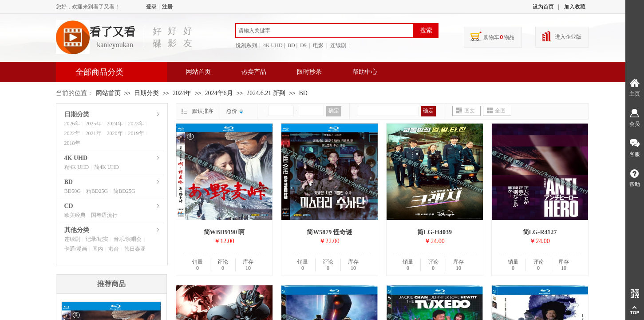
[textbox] (324, 31)
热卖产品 (254, 72)
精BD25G (97, 191)
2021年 (94, 133)
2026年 (72, 124)
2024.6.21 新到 (266, 93)
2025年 (94, 124)
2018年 (72, 143)
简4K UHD (107, 167)
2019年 (136, 133)
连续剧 (72, 239)
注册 (167, 7)
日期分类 (146, 93)
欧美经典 (75, 215)
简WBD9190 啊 (224, 232)
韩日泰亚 (135, 249)
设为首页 (543, 7)
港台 (114, 249)
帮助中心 (365, 72)
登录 (151, 7)
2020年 (115, 133)
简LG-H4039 (435, 232)
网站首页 (198, 72)
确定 (334, 111)
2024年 (182, 93)
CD (69, 206)
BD (303, 93)
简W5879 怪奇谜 (329, 232)
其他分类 (77, 230)
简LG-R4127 (540, 232)
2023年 (136, 124)
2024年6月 (219, 93)
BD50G (73, 191)
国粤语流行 (104, 215)
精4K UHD (77, 167)
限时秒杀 (309, 72)
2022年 (72, 133)
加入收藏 (575, 7)
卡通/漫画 (76, 249)
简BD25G (124, 191)
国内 (98, 249)
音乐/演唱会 (128, 239)
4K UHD (76, 158)
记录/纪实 (97, 239)
